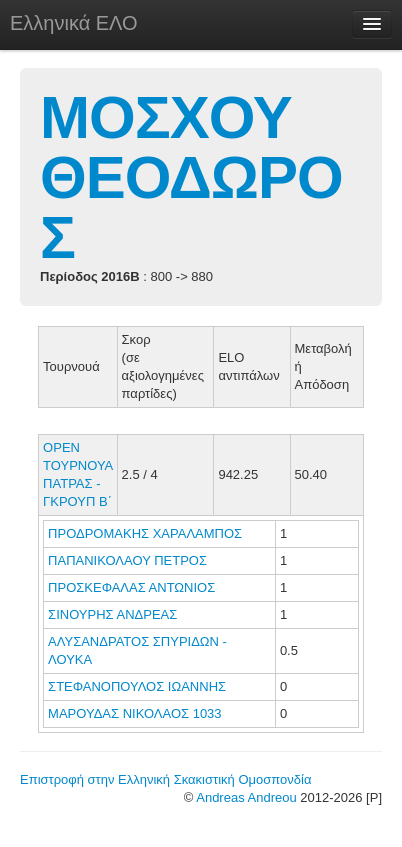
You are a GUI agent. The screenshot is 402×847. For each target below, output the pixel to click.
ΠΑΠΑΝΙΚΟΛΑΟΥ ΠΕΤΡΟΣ (129, 560)
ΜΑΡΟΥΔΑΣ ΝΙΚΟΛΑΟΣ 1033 (134, 713)
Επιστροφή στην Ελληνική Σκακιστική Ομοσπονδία (165, 779)
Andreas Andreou (246, 797)
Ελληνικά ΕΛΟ (74, 23)
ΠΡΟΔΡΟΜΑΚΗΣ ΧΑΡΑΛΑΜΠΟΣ (147, 533)
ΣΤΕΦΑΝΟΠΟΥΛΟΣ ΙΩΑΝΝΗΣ (139, 686)
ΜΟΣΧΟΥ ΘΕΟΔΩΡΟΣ (191, 177)
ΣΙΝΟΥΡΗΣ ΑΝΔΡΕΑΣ (114, 614)
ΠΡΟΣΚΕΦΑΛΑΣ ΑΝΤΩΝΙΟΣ (133, 587)
